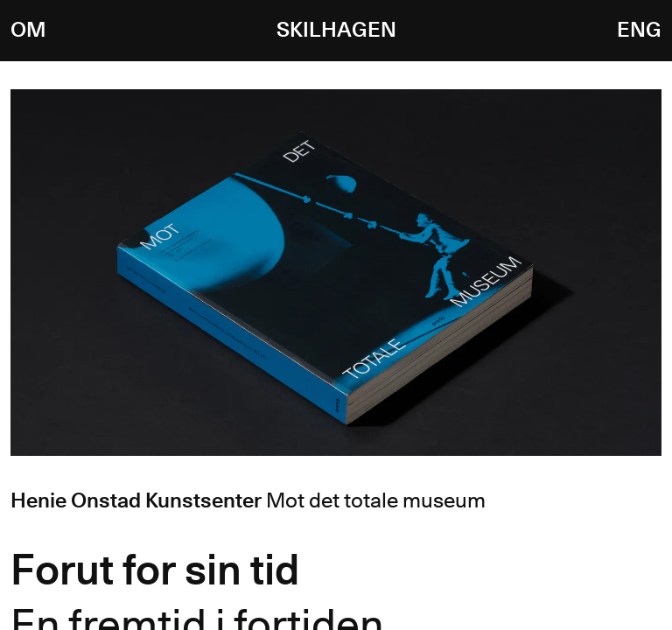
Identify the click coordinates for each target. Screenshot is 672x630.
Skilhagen (336, 31)
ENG (639, 31)
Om (28, 31)
